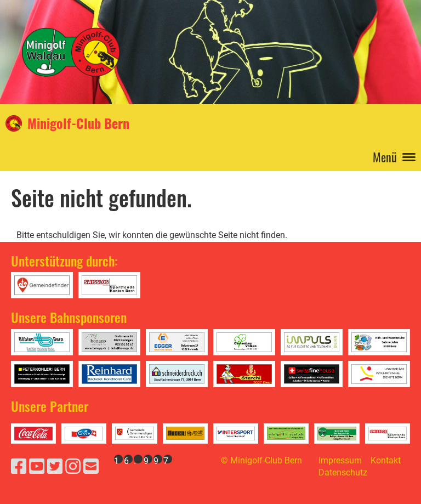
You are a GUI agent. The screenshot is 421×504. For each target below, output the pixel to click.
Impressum (340, 460)
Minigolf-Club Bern (78, 123)
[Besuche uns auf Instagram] (73, 467)
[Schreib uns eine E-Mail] (91, 467)
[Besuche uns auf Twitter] (55, 467)
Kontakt (386, 460)
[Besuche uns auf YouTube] (37, 467)
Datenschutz (343, 472)
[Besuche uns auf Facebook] (19, 467)
